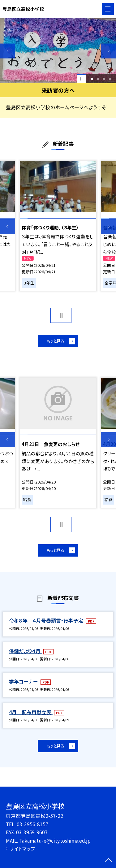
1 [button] (92, 79)
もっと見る (55, 342)
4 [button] (110, 79)
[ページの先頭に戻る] (108, 861)
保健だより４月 (25, 653)
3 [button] (104, 79)
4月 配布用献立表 (31, 714)
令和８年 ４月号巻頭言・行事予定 (47, 623)
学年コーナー (24, 684)
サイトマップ (22, 848)
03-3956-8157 (32, 824)
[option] (58, 51)
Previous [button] (8, 51)
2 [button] (98, 79)
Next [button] (108, 51)
